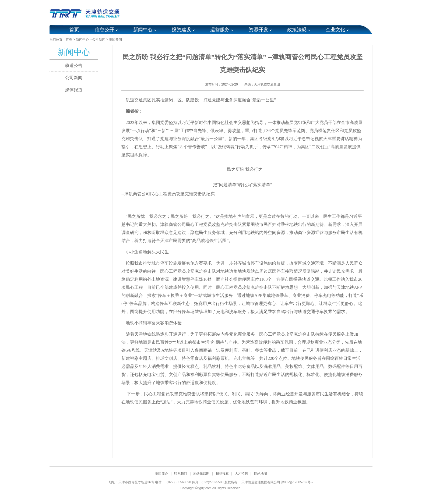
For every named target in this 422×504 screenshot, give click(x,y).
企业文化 (335, 30)
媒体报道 (74, 90)
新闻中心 (143, 30)
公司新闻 (99, 40)
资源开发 (258, 30)
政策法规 (297, 30)
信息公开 (104, 30)
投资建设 (181, 30)
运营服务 (220, 30)
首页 (74, 30)
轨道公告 (74, 65)
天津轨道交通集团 (267, 84)
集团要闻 (115, 40)
